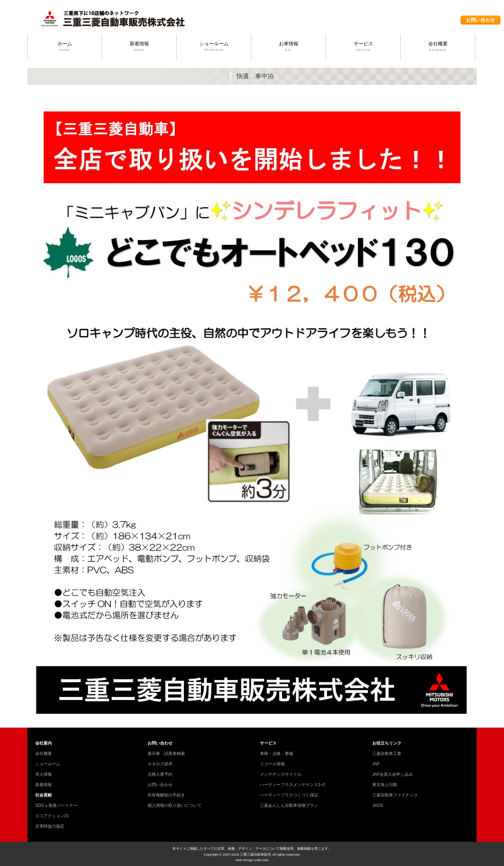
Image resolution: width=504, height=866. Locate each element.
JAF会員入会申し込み (393, 774)
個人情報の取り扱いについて (175, 805)
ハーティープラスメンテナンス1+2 (292, 785)
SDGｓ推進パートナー (56, 805)
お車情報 (288, 47)
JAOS (378, 805)
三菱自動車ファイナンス (395, 795)
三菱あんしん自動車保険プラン (289, 805)
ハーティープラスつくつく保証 (289, 795)
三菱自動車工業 (387, 754)
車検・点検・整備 (277, 754)
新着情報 (139, 47)
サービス (363, 47)
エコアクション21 (52, 816)
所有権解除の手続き (166, 795)
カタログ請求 (160, 764)
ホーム (65, 47)
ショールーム (214, 47)
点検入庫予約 (160, 774)
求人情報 (44, 774)
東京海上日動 (385, 785)
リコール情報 (272, 764)
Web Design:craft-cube (252, 860)
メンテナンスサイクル (281, 774)
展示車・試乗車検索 (166, 754)
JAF (376, 764)
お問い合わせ (480, 20)
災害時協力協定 (50, 826)
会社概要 (438, 47)
